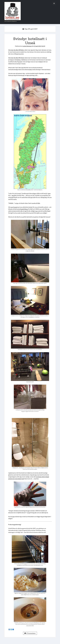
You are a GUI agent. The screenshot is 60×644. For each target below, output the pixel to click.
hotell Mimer (24, 209)
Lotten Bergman (27, 46)
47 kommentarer (30, 633)
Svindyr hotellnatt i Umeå (30, 41)
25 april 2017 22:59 (40, 46)
